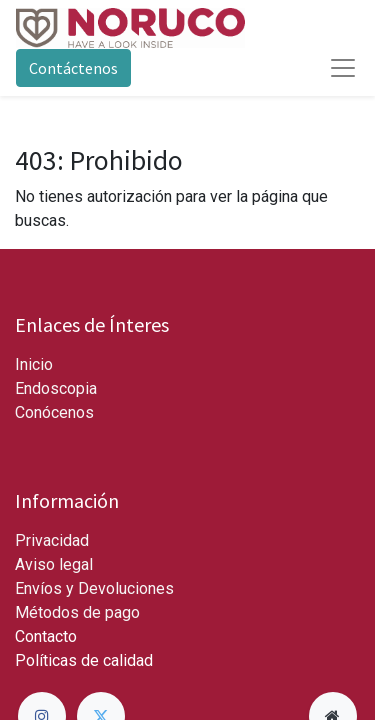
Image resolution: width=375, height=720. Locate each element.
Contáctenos (73, 68)
